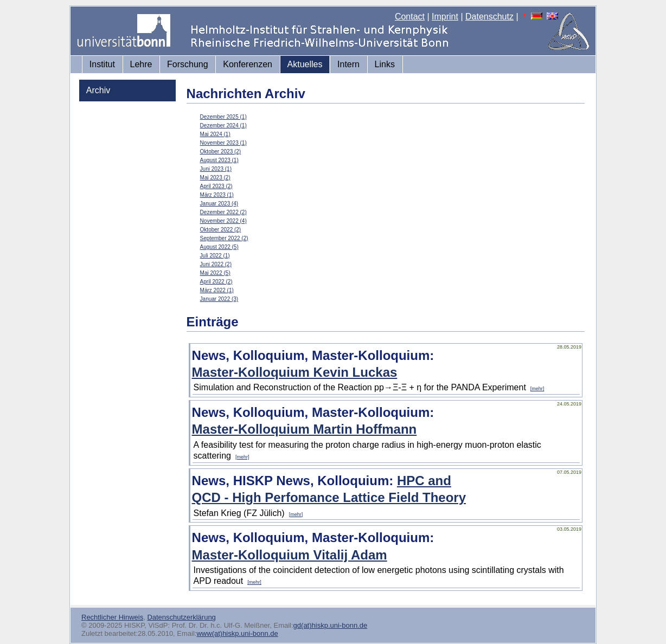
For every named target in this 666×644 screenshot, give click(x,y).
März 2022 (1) (217, 290)
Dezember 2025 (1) (223, 117)
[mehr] (537, 389)
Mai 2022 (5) (215, 273)
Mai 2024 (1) (215, 134)
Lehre (141, 64)
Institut (102, 64)
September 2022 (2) (224, 238)
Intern (348, 64)
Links (385, 64)
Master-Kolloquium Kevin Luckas (295, 372)
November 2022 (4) (223, 221)
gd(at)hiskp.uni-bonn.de (331, 625)
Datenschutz (489, 17)
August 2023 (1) (219, 160)
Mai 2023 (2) (215, 178)
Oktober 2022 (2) (221, 230)
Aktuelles (305, 64)
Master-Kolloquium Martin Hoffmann (305, 429)
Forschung (188, 64)
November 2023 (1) (223, 143)
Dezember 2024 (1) (223, 125)
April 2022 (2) (216, 282)
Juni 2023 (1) (216, 169)
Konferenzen (248, 64)
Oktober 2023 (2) (221, 152)
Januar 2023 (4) (219, 204)
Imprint (445, 17)
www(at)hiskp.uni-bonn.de (237, 633)
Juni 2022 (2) (216, 264)
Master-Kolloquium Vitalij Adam (290, 555)
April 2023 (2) (216, 186)
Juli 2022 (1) (215, 256)
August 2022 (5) (219, 247)
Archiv (98, 90)
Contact (410, 17)
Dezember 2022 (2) (223, 212)
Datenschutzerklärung (181, 617)
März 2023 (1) (217, 195)
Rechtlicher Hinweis (112, 617)
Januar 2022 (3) (219, 299)
